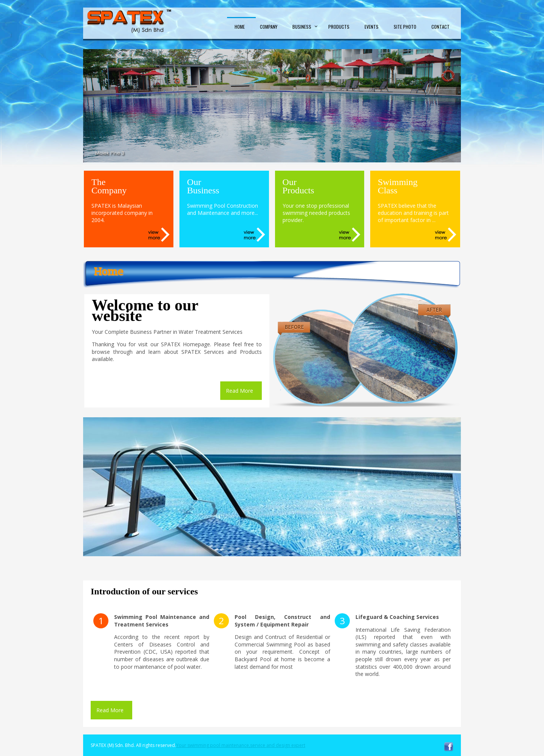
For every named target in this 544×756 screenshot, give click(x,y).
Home (240, 27)
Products (339, 27)
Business (302, 27)
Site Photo (405, 27)
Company (269, 27)
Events (372, 27)
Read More (240, 391)
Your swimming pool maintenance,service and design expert (241, 745)
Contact (440, 27)
